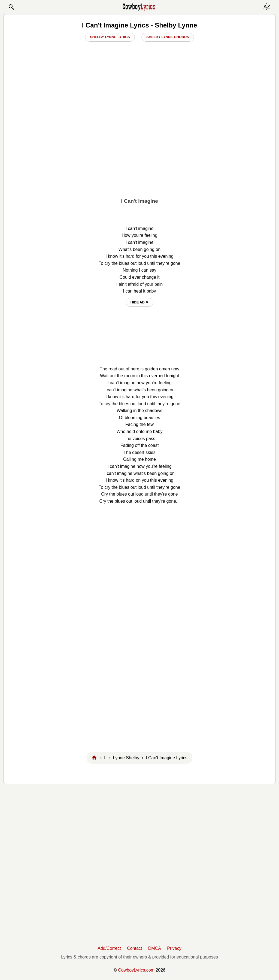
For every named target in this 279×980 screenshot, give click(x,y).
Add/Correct (109, 948)
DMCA (155, 948)
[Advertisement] (139, 153)
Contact (134, 948)
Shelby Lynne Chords (168, 37)
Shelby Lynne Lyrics (110, 37)
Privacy (174, 948)
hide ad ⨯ (140, 302)
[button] (11, 7)
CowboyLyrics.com (136, 970)
